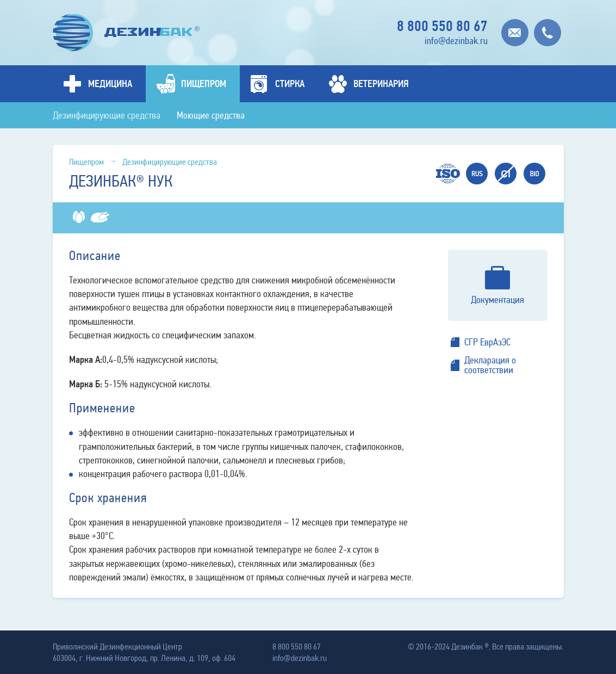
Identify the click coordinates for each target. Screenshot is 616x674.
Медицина (110, 84)
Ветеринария (381, 84)
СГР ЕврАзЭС (487, 342)
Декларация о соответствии (490, 365)
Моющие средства (211, 115)
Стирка (290, 84)
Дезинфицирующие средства (107, 115)
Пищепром (204, 84)
